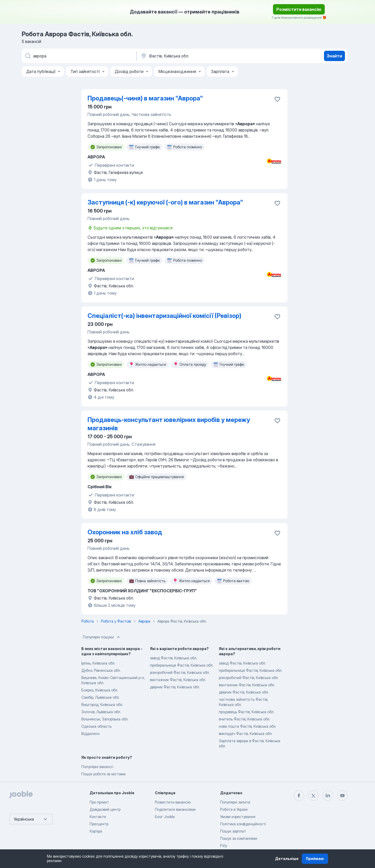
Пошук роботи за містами (103, 774)
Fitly (224, 846)
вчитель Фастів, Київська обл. (244, 719)
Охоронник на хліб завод (125, 532)
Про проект (99, 802)
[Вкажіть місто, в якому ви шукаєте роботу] (194, 56)
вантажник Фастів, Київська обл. (178, 680)
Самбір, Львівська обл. (100, 697)
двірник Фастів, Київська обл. (175, 687)
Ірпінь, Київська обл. (98, 663)
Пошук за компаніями (239, 838)
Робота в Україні (234, 809)
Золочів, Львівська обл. (101, 712)
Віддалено (90, 734)
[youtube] (342, 796)
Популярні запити (235, 802)
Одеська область (96, 726)
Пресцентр (99, 824)
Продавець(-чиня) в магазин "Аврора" (145, 98)
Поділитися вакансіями (175, 809)
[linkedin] (328, 796)
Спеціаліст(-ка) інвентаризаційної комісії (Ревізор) (164, 316)
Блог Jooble (165, 817)
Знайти (334, 56)
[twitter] (313, 796)
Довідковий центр (105, 809)
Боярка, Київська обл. (100, 690)
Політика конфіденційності (243, 824)
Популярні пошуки (102, 637)
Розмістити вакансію (299, 9)
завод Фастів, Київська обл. (174, 658)
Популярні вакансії (97, 767)
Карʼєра (96, 831)
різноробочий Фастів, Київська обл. (180, 672)
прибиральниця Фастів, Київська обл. (182, 665)
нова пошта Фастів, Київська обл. (248, 726)
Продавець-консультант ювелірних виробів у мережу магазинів (169, 424)
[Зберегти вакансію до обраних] (277, 99)
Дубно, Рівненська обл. (101, 670)
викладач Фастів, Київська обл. (246, 734)
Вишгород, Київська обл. (102, 705)
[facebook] (299, 796)
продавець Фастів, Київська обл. (247, 712)
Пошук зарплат (233, 831)
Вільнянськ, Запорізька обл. (105, 719)
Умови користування (238, 817)
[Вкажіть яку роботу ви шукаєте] (79, 56)
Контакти (98, 817)
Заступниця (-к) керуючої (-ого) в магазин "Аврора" (165, 202)
